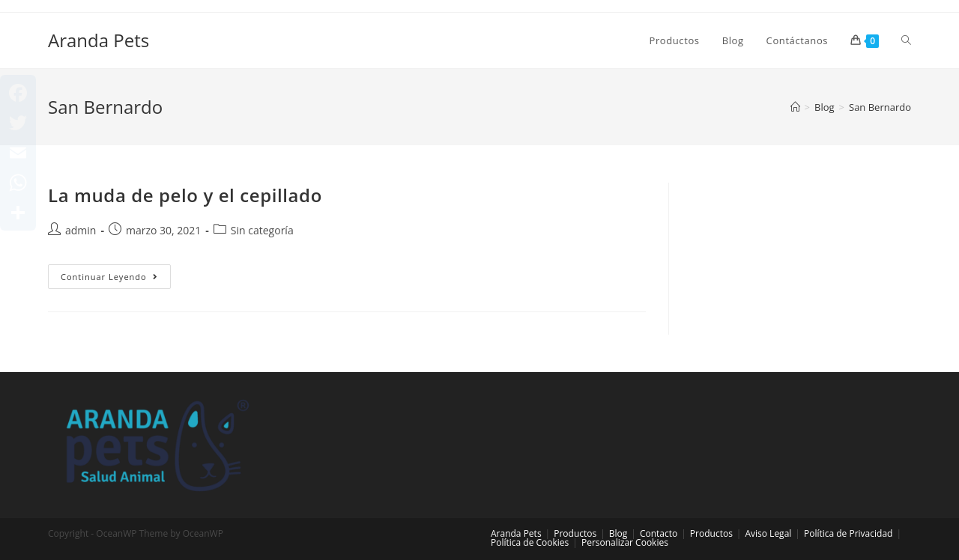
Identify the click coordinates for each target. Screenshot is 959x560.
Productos (575, 533)
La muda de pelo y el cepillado (185, 195)
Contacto (659, 533)
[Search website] (906, 40)
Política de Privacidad (848, 533)
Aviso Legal (768, 533)
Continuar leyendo (116, 279)
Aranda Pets (99, 40)
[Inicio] (795, 107)
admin (81, 230)
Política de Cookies (530, 542)
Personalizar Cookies (625, 542)
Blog (618, 533)
